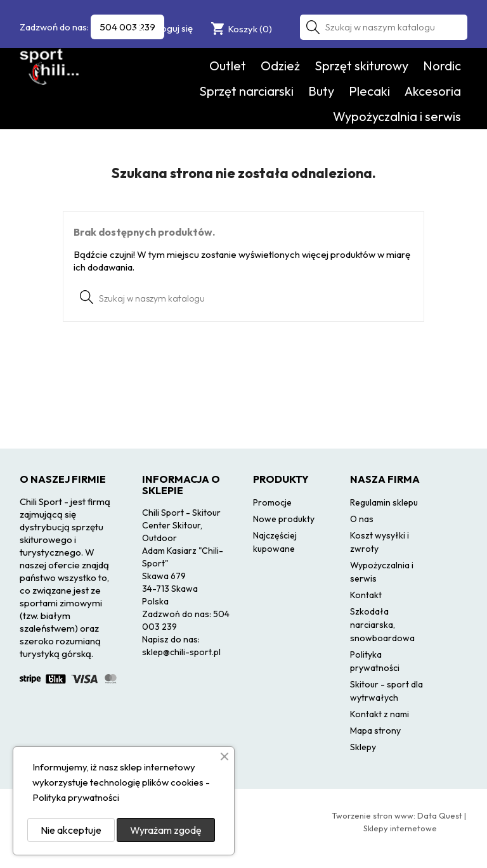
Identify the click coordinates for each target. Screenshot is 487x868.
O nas (362, 519)
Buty (321, 91)
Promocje (272, 502)
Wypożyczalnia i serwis (397, 116)
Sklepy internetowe (400, 828)
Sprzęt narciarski (246, 91)
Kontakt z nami (380, 714)
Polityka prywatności (76, 797)
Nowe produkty (284, 519)
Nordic (442, 66)
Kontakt (366, 595)
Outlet (228, 66)
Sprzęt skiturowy (361, 66)
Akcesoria (433, 91)
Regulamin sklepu (384, 502)
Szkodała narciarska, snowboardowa (382, 625)
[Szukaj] (384, 27)
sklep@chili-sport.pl (181, 652)
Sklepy (363, 747)
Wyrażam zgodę (166, 830)
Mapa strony (375, 731)
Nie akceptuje (71, 830)
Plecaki (369, 91)
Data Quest (440, 815)
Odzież (280, 66)
